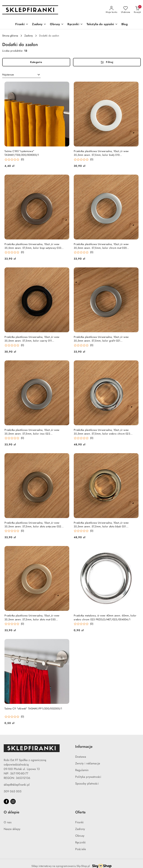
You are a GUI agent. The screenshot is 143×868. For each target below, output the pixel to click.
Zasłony (80, 829)
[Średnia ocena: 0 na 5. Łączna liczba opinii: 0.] (14, 160)
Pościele (81, 849)
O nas (8, 822)
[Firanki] (22, 25)
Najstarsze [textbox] (8, 75)
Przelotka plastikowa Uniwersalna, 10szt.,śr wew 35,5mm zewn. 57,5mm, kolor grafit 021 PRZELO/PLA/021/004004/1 (101, 339)
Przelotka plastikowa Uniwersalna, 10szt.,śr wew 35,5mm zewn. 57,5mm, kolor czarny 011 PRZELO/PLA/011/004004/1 (32, 339)
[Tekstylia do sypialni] (102, 25)
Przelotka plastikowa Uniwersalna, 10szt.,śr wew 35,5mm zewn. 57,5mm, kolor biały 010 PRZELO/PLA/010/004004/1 (101, 153)
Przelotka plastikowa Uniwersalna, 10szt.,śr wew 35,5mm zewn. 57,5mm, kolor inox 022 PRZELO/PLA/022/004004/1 (32, 432)
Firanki (79, 822)
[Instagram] (13, 801)
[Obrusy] (57, 25)
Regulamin (82, 770)
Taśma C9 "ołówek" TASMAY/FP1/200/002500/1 (33, 709)
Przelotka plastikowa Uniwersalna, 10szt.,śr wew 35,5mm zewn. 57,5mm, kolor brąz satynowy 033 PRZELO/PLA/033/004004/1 (33, 246)
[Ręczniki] (75, 25)
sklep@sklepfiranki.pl (17, 785)
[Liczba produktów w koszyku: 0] (137, 10)
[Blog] (125, 25)
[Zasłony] (39, 25)
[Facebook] (6, 801)
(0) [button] (22, 160)
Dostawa (81, 757)
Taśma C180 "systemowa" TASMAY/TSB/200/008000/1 (22, 153)
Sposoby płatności (87, 784)
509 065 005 (13, 791)
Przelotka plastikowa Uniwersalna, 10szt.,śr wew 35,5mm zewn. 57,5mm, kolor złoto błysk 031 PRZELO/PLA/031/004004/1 (101, 525)
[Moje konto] (112, 10)
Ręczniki (80, 842)
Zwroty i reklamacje (88, 763)
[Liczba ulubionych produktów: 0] (126, 10)
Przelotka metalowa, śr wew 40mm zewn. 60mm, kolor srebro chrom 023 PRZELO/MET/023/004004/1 (105, 617)
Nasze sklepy (12, 829)
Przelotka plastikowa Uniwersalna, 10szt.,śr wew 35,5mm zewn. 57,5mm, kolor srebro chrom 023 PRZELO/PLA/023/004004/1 (102, 432)
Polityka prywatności (88, 777)
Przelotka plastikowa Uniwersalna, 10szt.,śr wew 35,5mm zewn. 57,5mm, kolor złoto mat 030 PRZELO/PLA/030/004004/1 (32, 618)
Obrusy (80, 836)
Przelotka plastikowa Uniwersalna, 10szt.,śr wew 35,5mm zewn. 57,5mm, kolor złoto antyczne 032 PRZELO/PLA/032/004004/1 (33, 525)
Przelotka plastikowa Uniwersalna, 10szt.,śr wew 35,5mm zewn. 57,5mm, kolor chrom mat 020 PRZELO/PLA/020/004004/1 (101, 246)
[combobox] (21, 75)
